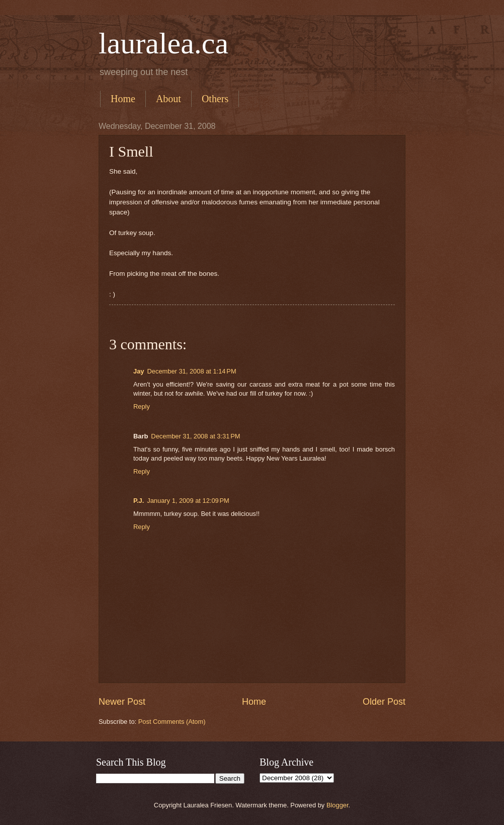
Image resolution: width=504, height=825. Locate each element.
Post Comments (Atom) (172, 722)
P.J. (139, 501)
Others (215, 99)
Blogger (338, 805)
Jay (139, 371)
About (169, 99)
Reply (142, 406)
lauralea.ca (163, 43)
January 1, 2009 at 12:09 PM (188, 501)
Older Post (384, 702)
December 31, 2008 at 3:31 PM (195, 436)
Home (123, 99)
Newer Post (122, 702)
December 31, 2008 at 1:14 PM (191, 371)
